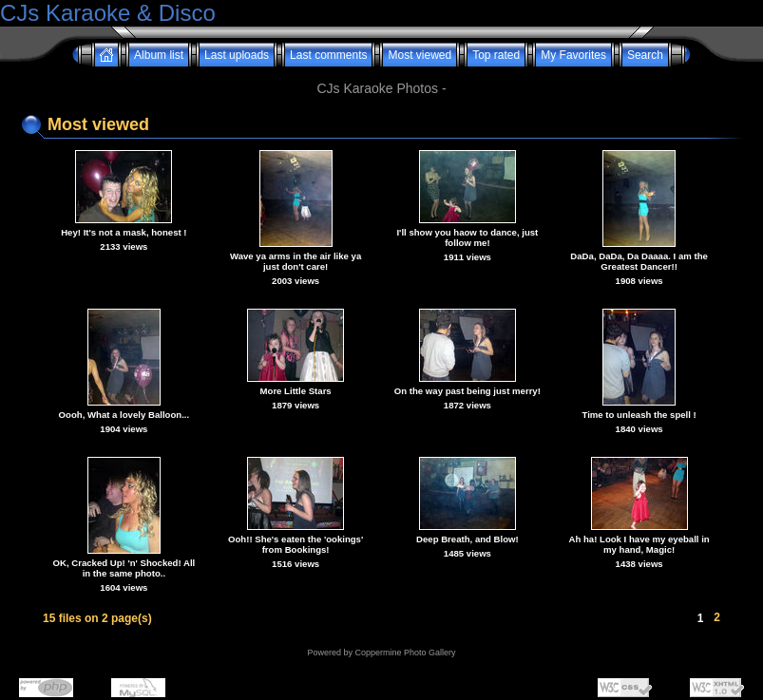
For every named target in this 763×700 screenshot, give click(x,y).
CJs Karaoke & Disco (108, 13)
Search (645, 55)
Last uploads (237, 55)
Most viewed (420, 55)
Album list (159, 55)
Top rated (496, 55)
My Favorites (573, 55)
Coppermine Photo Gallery (405, 653)
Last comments (328, 55)
